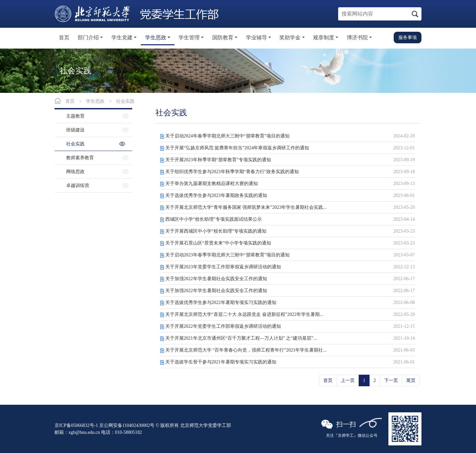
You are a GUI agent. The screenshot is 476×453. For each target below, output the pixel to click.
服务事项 (408, 37)
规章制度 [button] (324, 38)
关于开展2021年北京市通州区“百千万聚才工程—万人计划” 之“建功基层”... (241, 338)
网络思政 (75, 172)
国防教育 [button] (223, 38)
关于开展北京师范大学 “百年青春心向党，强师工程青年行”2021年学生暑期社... (246, 350)
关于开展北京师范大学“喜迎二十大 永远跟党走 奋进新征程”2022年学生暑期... (244, 314)
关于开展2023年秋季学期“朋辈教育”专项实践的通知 (218, 160)
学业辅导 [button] (257, 38)
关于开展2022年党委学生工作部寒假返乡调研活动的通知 (223, 326)
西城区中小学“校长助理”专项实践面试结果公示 (214, 219)
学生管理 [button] (189, 38)
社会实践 (125, 101)
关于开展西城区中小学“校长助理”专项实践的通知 (216, 231)
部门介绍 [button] (88, 38)
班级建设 (75, 130)
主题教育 (75, 116)
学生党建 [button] (122, 38)
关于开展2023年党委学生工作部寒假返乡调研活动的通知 (223, 267)
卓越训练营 (78, 186)
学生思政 (95, 101)
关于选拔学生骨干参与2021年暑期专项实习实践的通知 (221, 362)
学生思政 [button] (156, 38)
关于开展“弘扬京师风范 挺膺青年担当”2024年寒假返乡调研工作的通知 (237, 148)
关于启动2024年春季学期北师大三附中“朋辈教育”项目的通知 (227, 136)
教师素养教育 (80, 158)
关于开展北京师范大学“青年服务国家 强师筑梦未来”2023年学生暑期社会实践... (246, 207)
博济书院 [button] (357, 38)
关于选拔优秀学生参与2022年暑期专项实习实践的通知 (221, 302)
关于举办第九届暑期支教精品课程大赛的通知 (212, 184)
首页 (64, 38)
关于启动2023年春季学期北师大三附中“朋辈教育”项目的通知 (227, 255)
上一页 (348, 380)
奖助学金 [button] (290, 38)
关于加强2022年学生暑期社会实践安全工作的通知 (216, 279)
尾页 (411, 380)
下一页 (391, 380)
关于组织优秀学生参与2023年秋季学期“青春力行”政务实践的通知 (232, 172)
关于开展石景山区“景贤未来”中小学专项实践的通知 (218, 243)
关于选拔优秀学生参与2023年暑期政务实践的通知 (216, 195)
